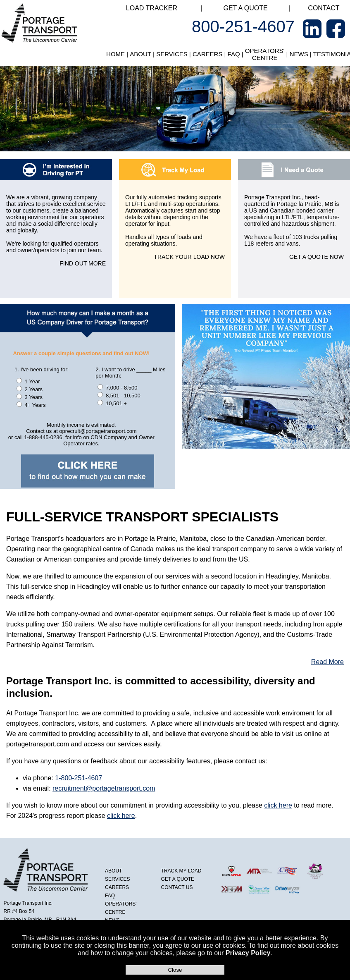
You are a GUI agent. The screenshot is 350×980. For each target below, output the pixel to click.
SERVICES (172, 54)
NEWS (299, 54)
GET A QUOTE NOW (317, 257)
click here (278, 805)
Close (175, 970)
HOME (115, 54)
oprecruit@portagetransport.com (98, 431)
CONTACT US (177, 887)
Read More (327, 662)
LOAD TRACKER (152, 8)
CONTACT (324, 8)
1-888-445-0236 (43, 437)
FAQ (234, 54)
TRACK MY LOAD (181, 871)
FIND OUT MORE (83, 263)
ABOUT (140, 54)
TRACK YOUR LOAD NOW (189, 257)
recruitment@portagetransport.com (104, 788)
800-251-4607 (243, 26)
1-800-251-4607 (79, 778)
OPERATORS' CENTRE (265, 54)
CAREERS (208, 54)
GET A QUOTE (245, 8)
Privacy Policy (248, 953)
